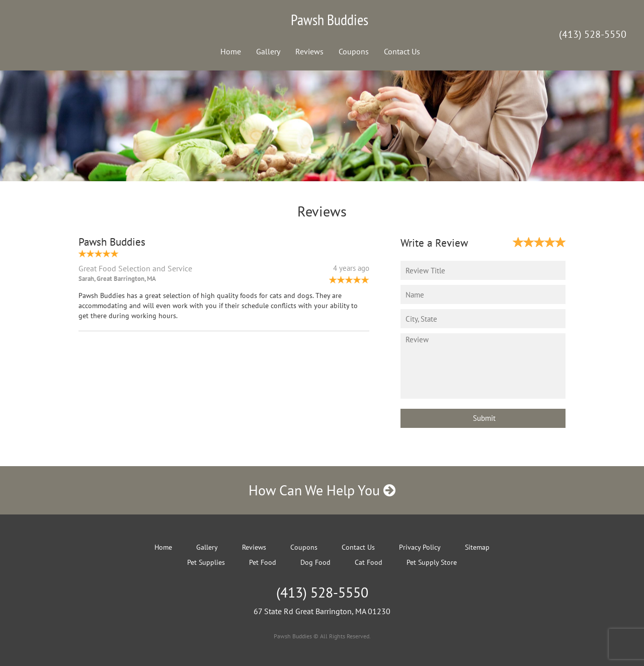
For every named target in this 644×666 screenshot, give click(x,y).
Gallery (268, 51)
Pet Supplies (206, 562)
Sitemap (477, 547)
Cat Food (369, 562)
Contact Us (402, 51)
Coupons (354, 51)
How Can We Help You (322, 490)
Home (231, 51)
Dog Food (315, 562)
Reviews (309, 51)
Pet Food (263, 562)
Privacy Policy (420, 547)
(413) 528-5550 (593, 34)
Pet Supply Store (432, 562)
